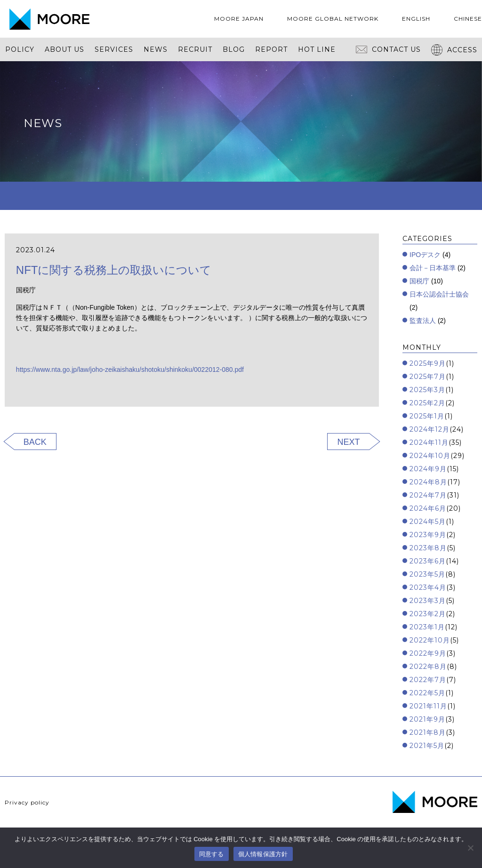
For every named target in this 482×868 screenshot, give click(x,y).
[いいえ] (470, 848)
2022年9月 (428, 653)
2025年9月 (428, 363)
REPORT (271, 49)
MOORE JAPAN (239, 19)
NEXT (348, 442)
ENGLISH (416, 19)
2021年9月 (427, 719)
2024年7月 (428, 495)
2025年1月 (427, 416)
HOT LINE (317, 49)
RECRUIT (195, 49)
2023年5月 (427, 574)
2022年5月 (427, 693)
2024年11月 (429, 442)
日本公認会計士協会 (439, 294)
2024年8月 (428, 482)
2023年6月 (428, 561)
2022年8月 (428, 667)
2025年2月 (427, 403)
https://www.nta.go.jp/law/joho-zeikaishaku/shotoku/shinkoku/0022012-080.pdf (130, 370)
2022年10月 (430, 640)
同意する (212, 854)
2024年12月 (430, 429)
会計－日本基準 (433, 268)
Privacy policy (27, 802)
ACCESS (454, 50)
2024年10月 (430, 456)
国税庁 (419, 281)
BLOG (234, 49)
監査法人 (423, 321)
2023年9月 (428, 535)
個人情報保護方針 (263, 854)
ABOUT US (64, 49)
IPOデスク (425, 255)
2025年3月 (427, 390)
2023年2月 (428, 614)
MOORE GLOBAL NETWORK (333, 19)
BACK (35, 442)
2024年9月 (428, 469)
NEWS (156, 49)
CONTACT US (388, 49)
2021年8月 (428, 732)
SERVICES (114, 49)
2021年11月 (428, 706)
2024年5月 (428, 522)
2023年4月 (428, 587)
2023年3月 (428, 601)
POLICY (20, 49)
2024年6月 (428, 508)
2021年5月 (427, 746)
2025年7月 (428, 377)
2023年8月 (428, 548)
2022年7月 (428, 680)
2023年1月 (427, 627)
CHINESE (468, 19)
